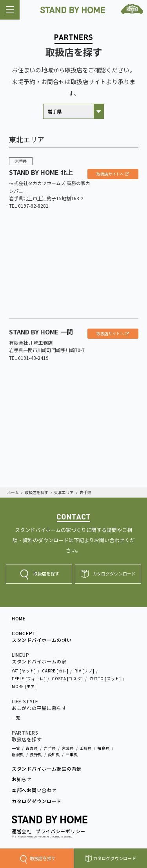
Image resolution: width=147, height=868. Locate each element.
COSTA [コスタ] (67, 678)
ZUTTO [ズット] (105, 678)
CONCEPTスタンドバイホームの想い (42, 637)
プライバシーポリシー (61, 831)
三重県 (72, 754)
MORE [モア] (24, 686)
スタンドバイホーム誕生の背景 (47, 769)
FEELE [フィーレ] (29, 678)
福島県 (103, 748)
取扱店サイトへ (110, 174)
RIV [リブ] (84, 671)
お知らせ (22, 779)
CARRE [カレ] (55, 671)
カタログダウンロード (114, 858)
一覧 (16, 718)
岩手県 (50, 748)
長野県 (36, 754)
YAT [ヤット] (24, 671)
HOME (19, 618)
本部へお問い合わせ (34, 790)
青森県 (32, 748)
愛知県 (54, 754)
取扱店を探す (43, 858)
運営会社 (22, 831)
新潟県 (18, 754)
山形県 (86, 748)
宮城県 (68, 748)
